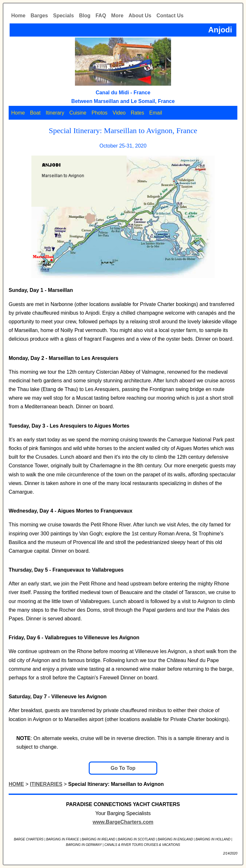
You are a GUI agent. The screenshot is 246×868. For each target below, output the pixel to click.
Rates (137, 113)
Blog (85, 16)
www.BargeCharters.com (123, 822)
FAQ (101, 16)
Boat (35, 113)
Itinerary (55, 113)
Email (156, 113)
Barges (39, 16)
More (117, 16)
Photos (100, 113)
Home (18, 16)
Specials (64, 16)
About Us (140, 16)
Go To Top (123, 768)
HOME (16, 784)
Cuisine (78, 113)
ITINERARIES (46, 784)
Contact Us (170, 16)
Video (119, 113)
